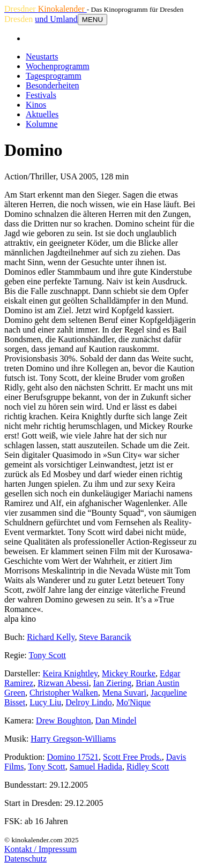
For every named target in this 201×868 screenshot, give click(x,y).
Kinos (36, 105)
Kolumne (42, 124)
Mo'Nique (133, 702)
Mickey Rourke (129, 673)
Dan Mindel (116, 720)
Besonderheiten (53, 85)
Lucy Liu (45, 702)
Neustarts (42, 56)
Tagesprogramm (54, 76)
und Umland (56, 19)
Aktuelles (42, 114)
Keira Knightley (70, 673)
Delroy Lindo (89, 702)
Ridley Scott (148, 767)
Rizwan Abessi (63, 683)
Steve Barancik (105, 637)
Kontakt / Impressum (40, 849)
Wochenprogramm (58, 66)
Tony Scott (47, 655)
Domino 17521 (73, 757)
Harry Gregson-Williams (73, 739)
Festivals (41, 95)
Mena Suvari (124, 693)
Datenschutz (25, 859)
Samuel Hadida (96, 767)
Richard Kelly (51, 637)
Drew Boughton (64, 720)
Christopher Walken (64, 693)
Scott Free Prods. (132, 757)
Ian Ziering (113, 683)
